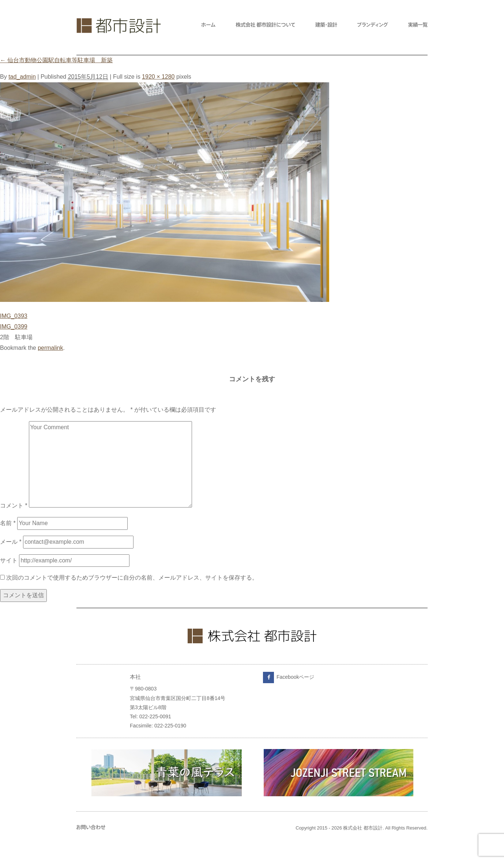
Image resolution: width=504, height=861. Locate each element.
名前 (8, 523)
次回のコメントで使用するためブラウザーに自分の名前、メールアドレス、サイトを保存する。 (132, 578)
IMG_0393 (14, 316)
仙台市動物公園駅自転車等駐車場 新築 (56, 60)
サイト (9, 560)
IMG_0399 (14, 327)
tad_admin (22, 77)
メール (11, 542)
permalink (50, 348)
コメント (14, 506)
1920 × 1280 (158, 77)
